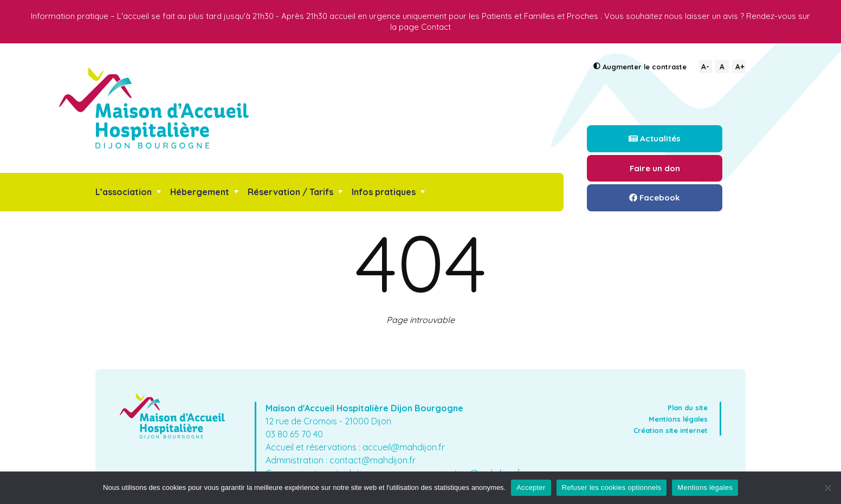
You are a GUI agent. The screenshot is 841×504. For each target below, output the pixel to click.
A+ (740, 66)
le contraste (640, 67)
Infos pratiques (384, 192)
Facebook (655, 198)
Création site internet (671, 430)
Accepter (531, 487)
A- (705, 66)
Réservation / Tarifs (290, 192)
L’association (124, 192)
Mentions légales (678, 419)
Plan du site (688, 408)
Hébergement (200, 192)
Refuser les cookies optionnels (612, 487)
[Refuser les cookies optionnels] (827, 488)
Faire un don (655, 168)
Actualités (655, 138)
